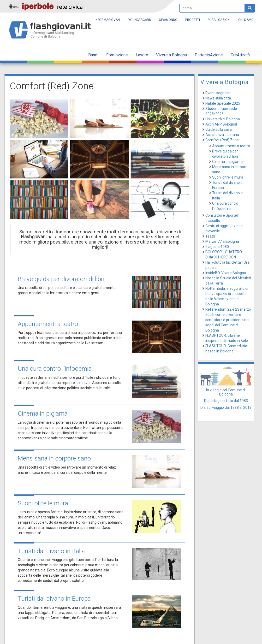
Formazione (117, 55)
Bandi (93, 55)
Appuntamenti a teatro (48, 324)
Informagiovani (108, 20)
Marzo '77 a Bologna (222, 241)
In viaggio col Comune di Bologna (226, 392)
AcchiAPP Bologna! (221, 124)
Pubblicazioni (219, 20)
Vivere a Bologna (171, 55)
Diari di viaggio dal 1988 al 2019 (226, 407)
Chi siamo (246, 20)
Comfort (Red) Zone (222, 140)
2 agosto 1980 (217, 247)
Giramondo (168, 20)
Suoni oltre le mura (43, 503)
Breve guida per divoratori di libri (61, 279)
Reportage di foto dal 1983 (226, 401)
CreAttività (240, 55)
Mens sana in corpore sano (54, 458)
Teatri (210, 236)
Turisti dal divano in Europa (54, 599)
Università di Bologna (223, 119)
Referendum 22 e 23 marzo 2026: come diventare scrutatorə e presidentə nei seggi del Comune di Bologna (228, 320)
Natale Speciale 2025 (223, 103)
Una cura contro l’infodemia (55, 369)
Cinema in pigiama (43, 413)
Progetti (193, 20)
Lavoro (142, 55)
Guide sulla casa (219, 129)
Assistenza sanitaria (222, 135)
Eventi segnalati (218, 93)
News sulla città (218, 98)
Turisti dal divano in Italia (51, 551)
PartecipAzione (209, 55)
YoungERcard (140, 20)
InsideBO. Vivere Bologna (226, 273)
